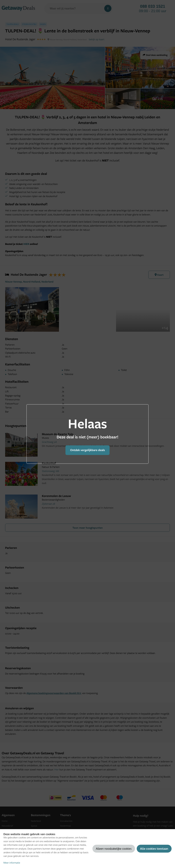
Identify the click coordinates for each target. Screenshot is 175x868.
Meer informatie (12, 863)
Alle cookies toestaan (154, 849)
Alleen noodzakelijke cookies (114, 849)
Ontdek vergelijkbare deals (87, 450)
